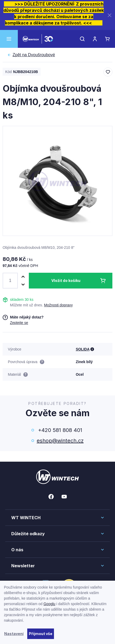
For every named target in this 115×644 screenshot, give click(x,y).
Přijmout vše (41, 634)
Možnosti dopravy (58, 305)
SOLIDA (83, 349)
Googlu (49, 604)
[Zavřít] (109, 15)
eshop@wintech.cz (60, 441)
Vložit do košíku (66, 280)
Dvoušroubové (34, 55)
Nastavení (14, 634)
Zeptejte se (19, 323)
